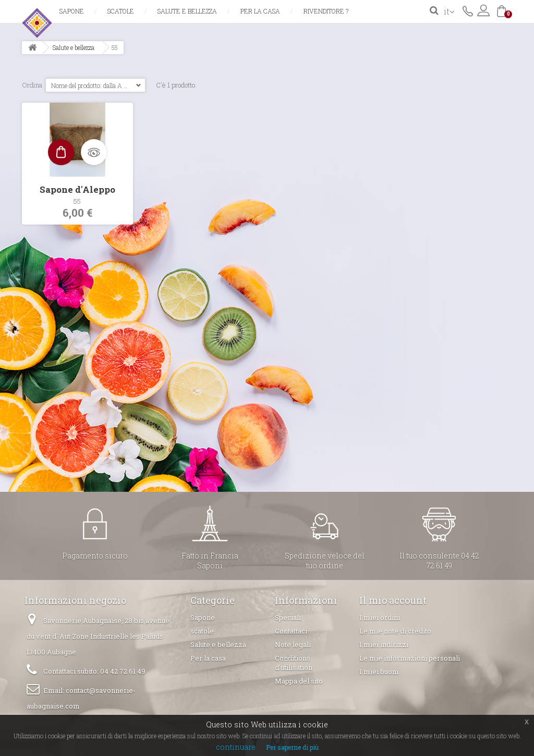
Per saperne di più (292, 747)
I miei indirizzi (384, 645)
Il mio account (393, 600)
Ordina (32, 85)
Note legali (293, 645)
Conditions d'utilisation (294, 663)
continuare (236, 747)
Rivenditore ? (326, 11)
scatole (121, 11)
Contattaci (468, 10)
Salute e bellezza (187, 11)
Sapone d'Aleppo (77, 189)
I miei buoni (379, 672)
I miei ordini (380, 617)
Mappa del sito (299, 681)
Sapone (72, 11)
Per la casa (260, 11)
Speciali (288, 617)
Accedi (483, 10)
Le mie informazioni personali (410, 658)
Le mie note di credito (395, 631)
